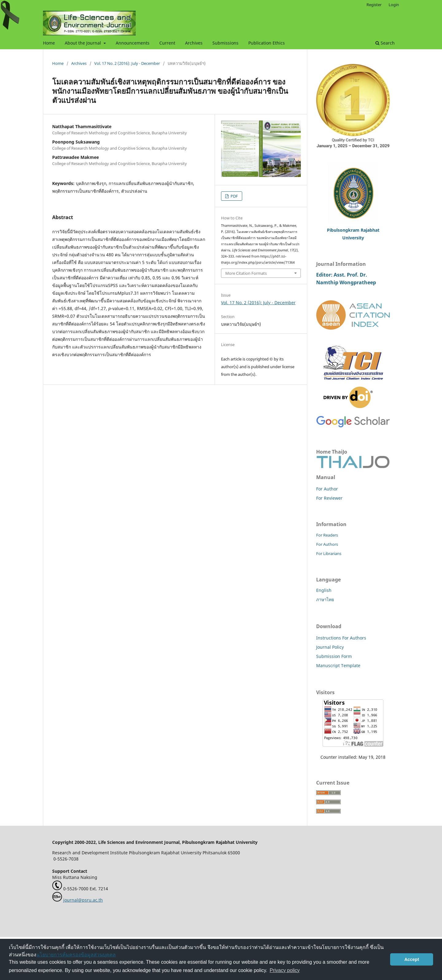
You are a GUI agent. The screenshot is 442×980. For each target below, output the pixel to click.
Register (374, 5)
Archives (194, 43)
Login (394, 5)
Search (385, 43)
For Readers (327, 535)
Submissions (225, 43)
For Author (327, 489)
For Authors (327, 544)
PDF (234, 196)
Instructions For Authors (341, 638)
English (324, 590)
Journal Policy (330, 647)
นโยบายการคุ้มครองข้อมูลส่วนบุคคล (76, 955)
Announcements (133, 43)
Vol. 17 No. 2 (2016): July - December (127, 63)
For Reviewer (329, 498)
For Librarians (329, 553)
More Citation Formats (246, 273)
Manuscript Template (338, 665)
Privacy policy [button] (285, 970)
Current (167, 43)
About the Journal (83, 43)
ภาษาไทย (325, 599)
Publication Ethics (267, 43)
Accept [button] (412, 959)
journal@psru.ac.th (83, 900)
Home (49, 43)
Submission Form (334, 656)
